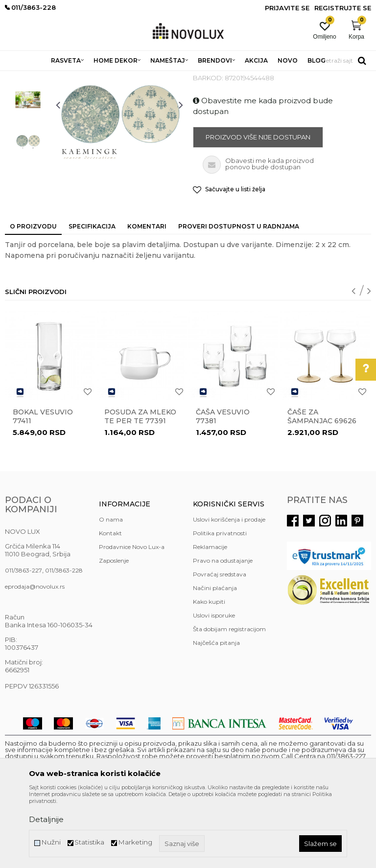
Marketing (135, 842)
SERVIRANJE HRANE (230, 77)
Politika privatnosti (220, 604)
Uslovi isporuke (214, 686)
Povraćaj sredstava (220, 645)
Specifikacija (92, 297)
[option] (28, 132)
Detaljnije (46, 819)
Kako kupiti (209, 673)
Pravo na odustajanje (223, 631)
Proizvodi (58, 77)
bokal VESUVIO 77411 (43, 487)
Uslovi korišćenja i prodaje (229, 590)
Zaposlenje (114, 631)
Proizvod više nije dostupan (258, 208)
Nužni (51, 842)
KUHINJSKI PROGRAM (160, 77)
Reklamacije (210, 618)
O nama (111, 590)
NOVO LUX (21, 77)
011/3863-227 (23, 641)
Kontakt (110, 604)
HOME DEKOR (99, 77)
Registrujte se (343, 8)
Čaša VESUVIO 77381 (223, 487)
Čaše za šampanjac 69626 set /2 (322, 492)
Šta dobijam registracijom (229, 700)
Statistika (89, 842)
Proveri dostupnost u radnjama (239, 297)
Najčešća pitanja (216, 714)
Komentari (147, 297)
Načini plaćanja (215, 659)
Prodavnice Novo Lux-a (132, 618)
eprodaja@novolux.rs (35, 657)
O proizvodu (33, 297)
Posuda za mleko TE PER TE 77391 (140, 487)
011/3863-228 (64, 641)
